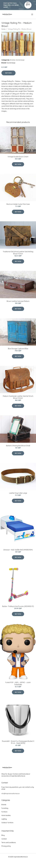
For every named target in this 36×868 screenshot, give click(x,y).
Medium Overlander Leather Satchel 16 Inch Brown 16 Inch (18, 397)
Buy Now (8, 73)
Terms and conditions (9, 842)
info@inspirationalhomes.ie (10, 793)
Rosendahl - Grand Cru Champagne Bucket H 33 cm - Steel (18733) (18, 742)
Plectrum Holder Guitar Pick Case (18, 204)
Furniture (4, 812)
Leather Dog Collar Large (18, 493)
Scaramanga (20, 60)
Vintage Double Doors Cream (18, 157)
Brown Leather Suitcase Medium (18, 301)
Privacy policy (6, 846)
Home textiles (6, 815)
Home (3, 29)
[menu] (32, 14)
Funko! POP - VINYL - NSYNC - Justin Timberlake (18, 683)
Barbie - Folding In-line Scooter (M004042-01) (18, 606)
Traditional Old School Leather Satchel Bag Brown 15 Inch (18, 253)
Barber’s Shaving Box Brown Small (18, 446)
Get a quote (28, 4)
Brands (13, 60)
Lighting (4, 819)
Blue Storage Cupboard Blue (18, 349)
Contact (4, 839)
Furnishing (5, 808)
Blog (3, 835)
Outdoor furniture (7, 823)
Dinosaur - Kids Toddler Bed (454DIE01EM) (18, 550)
